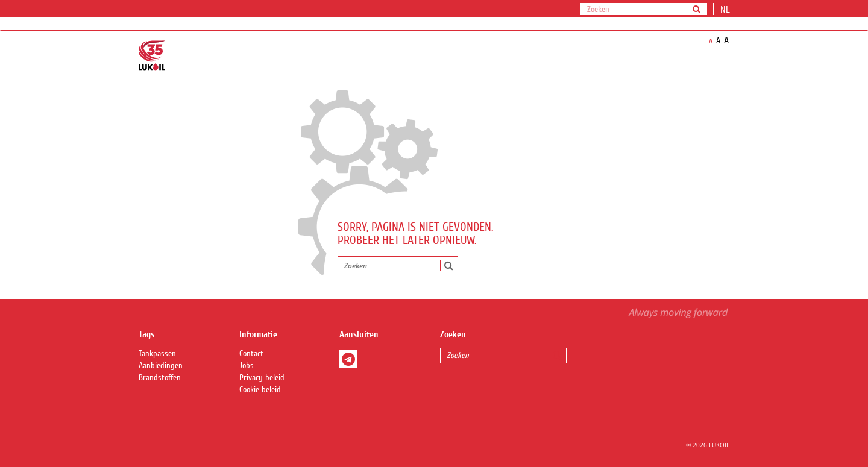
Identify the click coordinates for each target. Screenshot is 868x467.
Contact (251, 354)
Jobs (247, 366)
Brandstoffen (160, 378)
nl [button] (726, 10)
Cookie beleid (260, 390)
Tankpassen (157, 354)
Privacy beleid (262, 378)
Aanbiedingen (161, 366)
